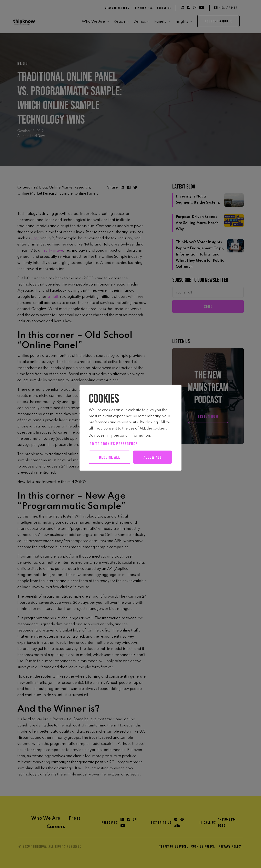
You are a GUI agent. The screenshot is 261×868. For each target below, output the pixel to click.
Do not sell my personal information (119, 436)
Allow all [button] (112, 471)
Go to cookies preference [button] (114, 444)
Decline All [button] (110, 457)
